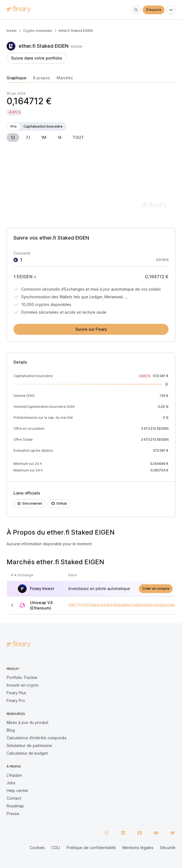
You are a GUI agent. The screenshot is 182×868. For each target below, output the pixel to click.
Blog (11, 730)
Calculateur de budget (27, 753)
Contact (14, 798)
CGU (56, 848)
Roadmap (15, 806)
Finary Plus (16, 693)
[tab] (16, 79)
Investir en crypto (23, 685)
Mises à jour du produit (27, 722)
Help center (17, 790)
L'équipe (14, 775)
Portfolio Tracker (22, 677)
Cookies (37, 848)
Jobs (11, 783)
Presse (13, 814)
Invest (12, 31)
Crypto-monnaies (38, 31)
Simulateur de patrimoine (29, 745)
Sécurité (168, 848)
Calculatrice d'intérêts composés (37, 738)
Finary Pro (16, 700)
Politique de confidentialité (91, 848)
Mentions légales (138, 848)
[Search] (136, 10)
